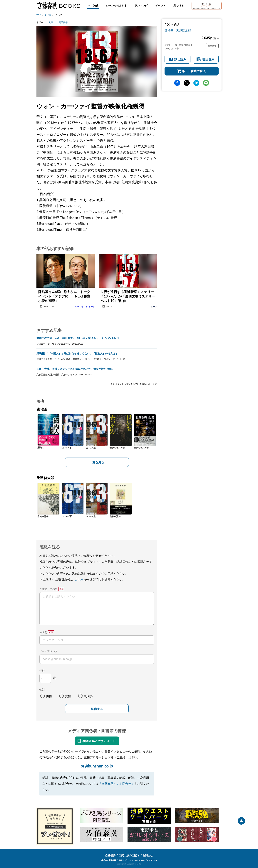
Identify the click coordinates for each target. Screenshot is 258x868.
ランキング (141, 5)
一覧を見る (97, 462)
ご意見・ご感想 (48, 589)
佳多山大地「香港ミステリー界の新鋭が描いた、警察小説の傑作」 (75, 369)
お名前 (43, 632)
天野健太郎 (183, 30)
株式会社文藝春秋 (109, 860)
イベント (160, 5)
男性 (49, 696)
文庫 (51, 22)
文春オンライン (125, 860)
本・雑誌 (93, 5)
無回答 (88, 696)
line (206, 83)
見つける (179, 5)
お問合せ (148, 855)
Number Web (139, 860)
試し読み (180, 59)
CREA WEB (152, 860)
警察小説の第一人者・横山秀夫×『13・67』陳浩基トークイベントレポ (78, 338)
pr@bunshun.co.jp (97, 766)
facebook (177, 83)
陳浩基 (169, 30)
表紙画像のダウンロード (99, 741)
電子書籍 (63, 22)
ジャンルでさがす (116, 5)
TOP (39, 15)
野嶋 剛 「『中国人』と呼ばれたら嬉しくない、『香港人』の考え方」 (77, 353)
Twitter (187, 83)
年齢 (42, 670)
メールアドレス (48, 651)
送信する (97, 709)
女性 (68, 696)
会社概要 (110, 855)
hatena (196, 83)
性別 (42, 689)
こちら (79, 579)
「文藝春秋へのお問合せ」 (116, 784)
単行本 (48, 15)
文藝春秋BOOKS (58, 6)
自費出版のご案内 (129, 855)
